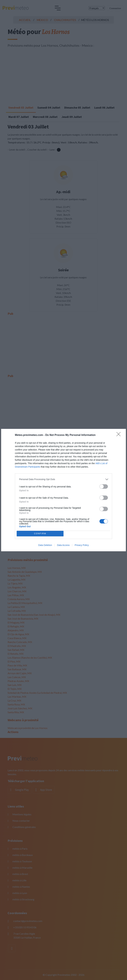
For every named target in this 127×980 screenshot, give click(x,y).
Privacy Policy (82, 545)
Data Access (63, 545)
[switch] (104, 487)
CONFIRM (40, 533)
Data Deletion (45, 545)
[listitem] (63, 479)
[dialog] (63, 490)
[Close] (120, 435)
